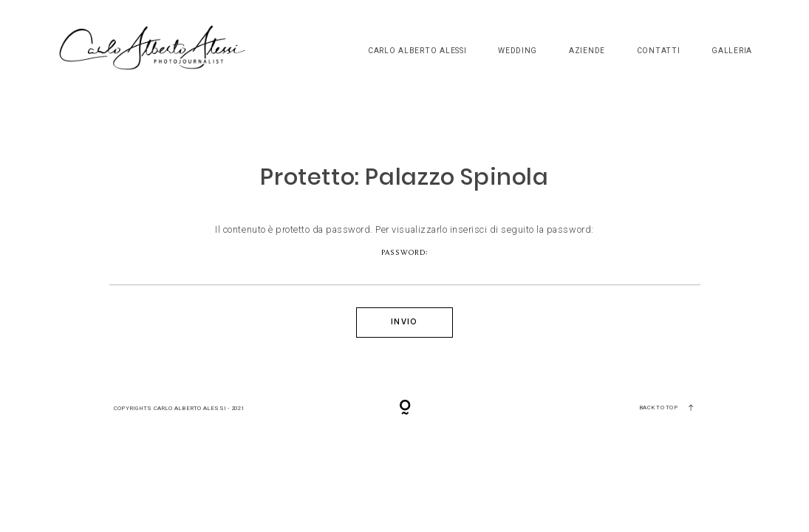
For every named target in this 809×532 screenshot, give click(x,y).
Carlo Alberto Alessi (417, 51)
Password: (405, 267)
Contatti (659, 51)
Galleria (732, 51)
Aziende (587, 51)
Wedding (518, 51)
